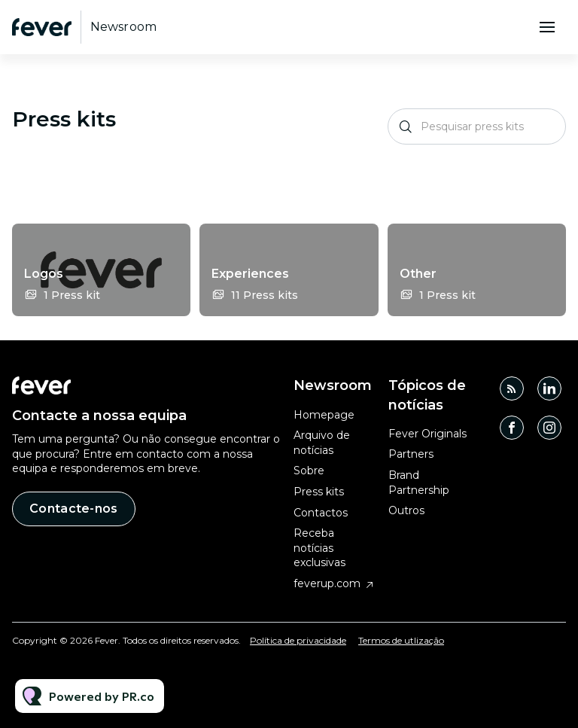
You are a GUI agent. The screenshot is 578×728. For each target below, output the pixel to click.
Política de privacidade (298, 640)
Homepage (324, 415)
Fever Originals (427, 434)
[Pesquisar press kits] (477, 126)
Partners (411, 454)
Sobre (309, 471)
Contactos (321, 513)
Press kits (319, 492)
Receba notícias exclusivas (319, 548)
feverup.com (327, 583)
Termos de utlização (401, 640)
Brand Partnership (419, 483)
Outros (406, 510)
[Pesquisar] (406, 126)
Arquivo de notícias (322, 443)
